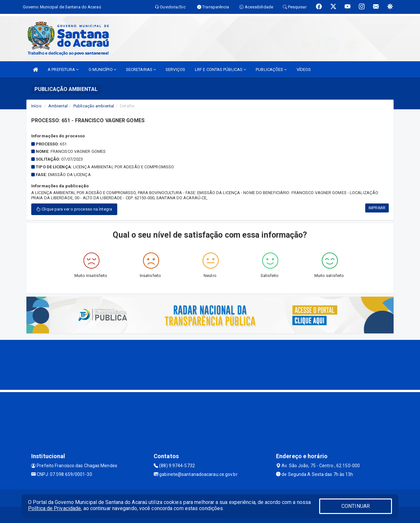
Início (36, 106)
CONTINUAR (356, 506)
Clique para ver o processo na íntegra (74, 209)
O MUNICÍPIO (102, 69)
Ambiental (58, 106)
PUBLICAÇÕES (271, 69)
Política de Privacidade (54, 508)
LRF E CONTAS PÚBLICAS (220, 69)
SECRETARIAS (141, 69)
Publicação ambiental (94, 106)
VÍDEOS (304, 69)
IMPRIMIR (377, 208)
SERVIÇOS (175, 69)
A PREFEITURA (63, 69)
